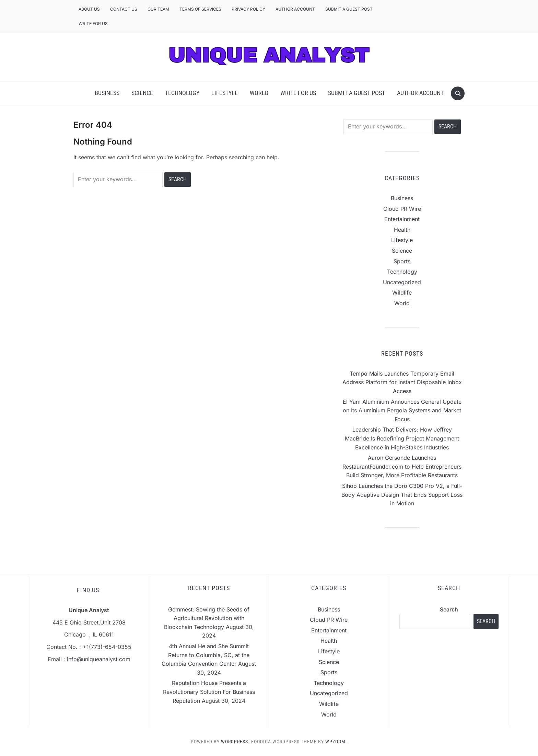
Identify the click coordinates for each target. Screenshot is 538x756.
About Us (89, 9)
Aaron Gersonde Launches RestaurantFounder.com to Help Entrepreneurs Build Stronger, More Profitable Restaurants (402, 466)
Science (142, 93)
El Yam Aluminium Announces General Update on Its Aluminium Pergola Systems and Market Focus (402, 410)
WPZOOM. (336, 742)
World (259, 93)
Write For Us (93, 24)
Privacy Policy (248, 9)
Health (402, 230)
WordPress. (235, 742)
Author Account (295, 9)
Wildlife (402, 293)
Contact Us (124, 9)
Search (449, 609)
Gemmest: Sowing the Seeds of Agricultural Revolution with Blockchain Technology (207, 618)
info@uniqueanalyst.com (99, 659)
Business (107, 93)
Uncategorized (402, 282)
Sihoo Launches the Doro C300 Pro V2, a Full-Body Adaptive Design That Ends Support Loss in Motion (402, 495)
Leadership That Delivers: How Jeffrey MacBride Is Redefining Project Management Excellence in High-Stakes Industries (402, 438)
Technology (182, 93)
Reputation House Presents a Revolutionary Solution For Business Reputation (209, 692)
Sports (402, 261)
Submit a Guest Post (349, 9)
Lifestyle (225, 93)
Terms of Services (200, 9)
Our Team (158, 9)
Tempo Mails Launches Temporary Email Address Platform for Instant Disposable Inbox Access (402, 382)
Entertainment (402, 219)
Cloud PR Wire (402, 209)
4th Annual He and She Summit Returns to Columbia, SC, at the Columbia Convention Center (206, 655)
